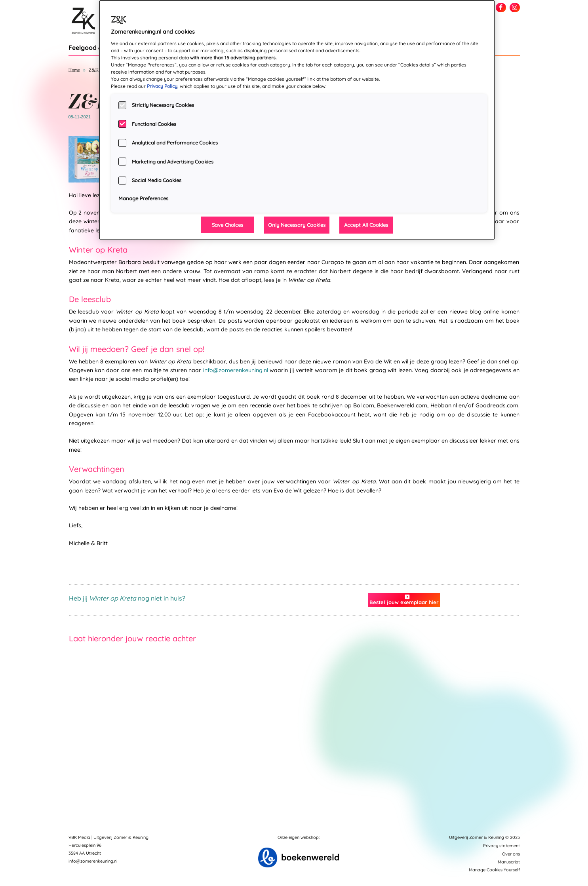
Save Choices (227, 225)
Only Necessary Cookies (297, 225)
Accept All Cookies (366, 225)
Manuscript (509, 862)
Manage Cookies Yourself (494, 870)
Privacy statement (501, 846)
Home (74, 70)
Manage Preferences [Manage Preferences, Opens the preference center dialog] (143, 198)
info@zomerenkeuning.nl (236, 370)
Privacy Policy (162, 86)
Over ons (511, 854)
